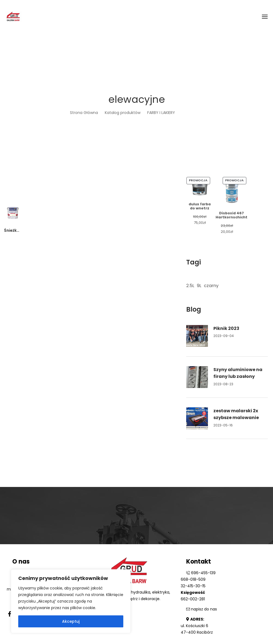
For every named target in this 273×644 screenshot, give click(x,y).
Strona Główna (84, 113)
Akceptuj (71, 621)
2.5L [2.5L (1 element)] (190, 286)
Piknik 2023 (226, 328)
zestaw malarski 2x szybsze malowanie (236, 414)
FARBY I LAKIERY (161, 113)
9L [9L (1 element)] (199, 286)
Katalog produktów (123, 113)
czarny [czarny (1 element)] (211, 286)
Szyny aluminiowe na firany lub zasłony (238, 373)
